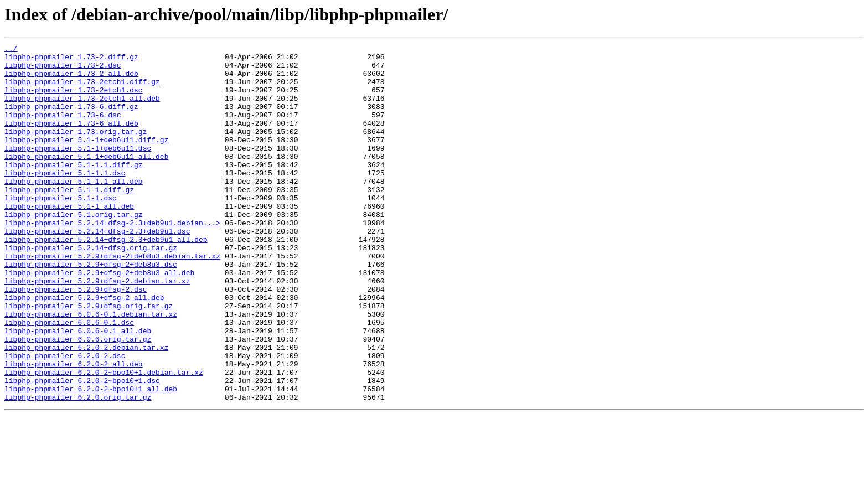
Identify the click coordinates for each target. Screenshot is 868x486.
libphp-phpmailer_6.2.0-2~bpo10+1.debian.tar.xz (104, 438)
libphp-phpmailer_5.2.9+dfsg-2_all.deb (84, 349)
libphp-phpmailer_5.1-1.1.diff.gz (74, 189)
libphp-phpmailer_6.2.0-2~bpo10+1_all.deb (91, 458)
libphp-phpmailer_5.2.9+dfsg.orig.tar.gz (89, 359)
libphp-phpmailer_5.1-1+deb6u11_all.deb (86, 179)
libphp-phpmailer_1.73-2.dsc (63, 70)
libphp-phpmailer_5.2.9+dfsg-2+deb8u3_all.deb (99, 319)
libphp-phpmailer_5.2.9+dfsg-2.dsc (76, 339)
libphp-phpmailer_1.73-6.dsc (63, 130)
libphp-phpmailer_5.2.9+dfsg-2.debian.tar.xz (97, 329)
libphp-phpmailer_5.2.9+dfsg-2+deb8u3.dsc (91, 309)
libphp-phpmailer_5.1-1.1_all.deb (74, 209)
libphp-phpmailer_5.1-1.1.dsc (65, 199)
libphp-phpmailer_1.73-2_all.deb (71, 80)
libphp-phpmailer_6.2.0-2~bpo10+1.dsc (82, 448)
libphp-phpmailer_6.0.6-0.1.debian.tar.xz (91, 369)
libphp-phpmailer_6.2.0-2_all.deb (74, 428)
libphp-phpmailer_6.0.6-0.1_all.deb (78, 389)
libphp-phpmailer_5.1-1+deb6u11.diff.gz (86, 159)
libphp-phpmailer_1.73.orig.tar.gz (76, 149)
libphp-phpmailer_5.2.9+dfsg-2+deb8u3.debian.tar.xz (112, 299)
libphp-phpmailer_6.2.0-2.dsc (65, 418)
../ (11, 50)
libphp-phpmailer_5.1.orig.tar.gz (74, 249)
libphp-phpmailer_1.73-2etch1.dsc (74, 100)
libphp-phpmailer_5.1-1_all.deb (69, 239)
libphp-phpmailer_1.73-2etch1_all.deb (82, 110)
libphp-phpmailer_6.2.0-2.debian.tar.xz (86, 409)
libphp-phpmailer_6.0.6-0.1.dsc (69, 379)
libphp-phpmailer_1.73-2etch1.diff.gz (82, 90)
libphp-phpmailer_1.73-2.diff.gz (71, 60)
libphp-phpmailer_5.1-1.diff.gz (69, 219)
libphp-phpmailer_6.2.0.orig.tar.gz (78, 468)
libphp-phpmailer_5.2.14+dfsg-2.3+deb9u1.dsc (97, 269)
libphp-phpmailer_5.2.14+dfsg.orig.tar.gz (91, 289)
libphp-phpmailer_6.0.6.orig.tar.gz (78, 399)
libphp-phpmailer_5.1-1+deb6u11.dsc (78, 169)
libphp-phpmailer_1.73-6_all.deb (71, 139)
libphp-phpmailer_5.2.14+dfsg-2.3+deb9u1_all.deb (106, 279)
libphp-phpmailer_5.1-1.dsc (61, 229)
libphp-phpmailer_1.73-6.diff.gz (71, 120)
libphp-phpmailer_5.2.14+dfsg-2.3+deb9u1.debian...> (112, 259)
